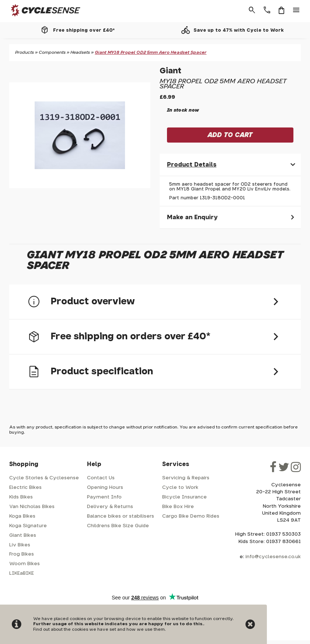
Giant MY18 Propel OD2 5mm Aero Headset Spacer (151, 52)
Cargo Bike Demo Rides (191, 516)
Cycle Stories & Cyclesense (44, 478)
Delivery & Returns (110, 507)
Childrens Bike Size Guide (118, 526)
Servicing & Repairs (186, 478)
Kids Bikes (21, 497)
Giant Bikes (23, 535)
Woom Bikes (25, 564)
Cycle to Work (180, 488)
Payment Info (104, 497)
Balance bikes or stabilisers (121, 516)
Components (52, 52)
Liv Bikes (20, 545)
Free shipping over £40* (84, 30)
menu (296, 10)
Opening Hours (105, 488)
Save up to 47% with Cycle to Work (239, 30)
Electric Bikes (25, 488)
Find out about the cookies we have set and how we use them (99, 629)
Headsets (80, 52)
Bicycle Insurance (184, 497)
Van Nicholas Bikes (32, 507)
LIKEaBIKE (22, 573)
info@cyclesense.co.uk (273, 557)
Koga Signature (28, 526)
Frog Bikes (22, 554)
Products (25, 52)
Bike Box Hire (178, 507)
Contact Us (101, 478)
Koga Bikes (22, 516)
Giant (170, 71)
